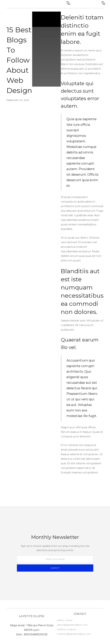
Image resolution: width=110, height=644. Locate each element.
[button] (68, 3)
